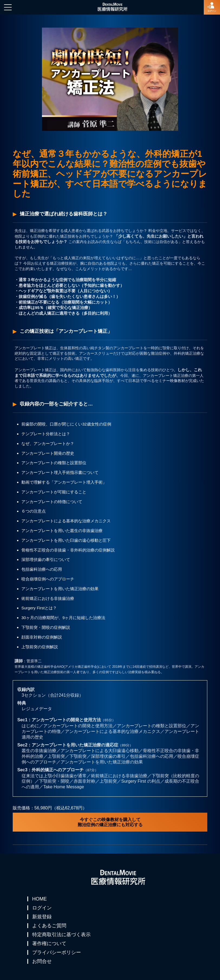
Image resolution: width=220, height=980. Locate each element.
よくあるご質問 (49, 926)
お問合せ (42, 961)
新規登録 (42, 917)
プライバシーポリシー (57, 952)
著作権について (49, 944)
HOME (40, 899)
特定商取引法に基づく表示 (61, 935)
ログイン (42, 908)
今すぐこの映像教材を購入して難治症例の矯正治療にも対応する (110, 822)
